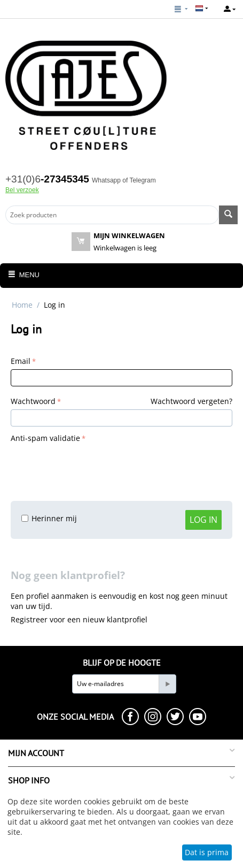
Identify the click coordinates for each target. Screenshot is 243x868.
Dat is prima (207, 852)
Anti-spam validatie (45, 438)
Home (22, 305)
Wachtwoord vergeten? (191, 401)
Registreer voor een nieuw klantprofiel (79, 619)
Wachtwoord (33, 401)
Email (21, 361)
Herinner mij (49, 518)
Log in (203, 520)
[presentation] (92, 467)
